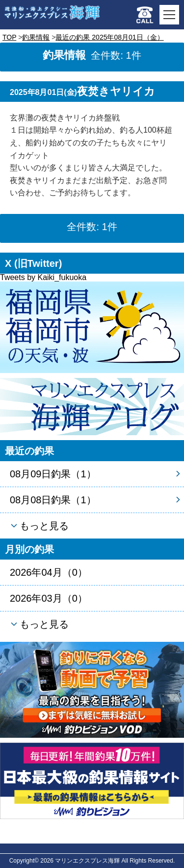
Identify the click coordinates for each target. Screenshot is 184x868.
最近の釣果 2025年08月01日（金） (109, 37)
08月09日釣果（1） (53, 474)
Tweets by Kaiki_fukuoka (43, 277)
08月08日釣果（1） (53, 500)
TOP (9, 37)
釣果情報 (36, 37)
